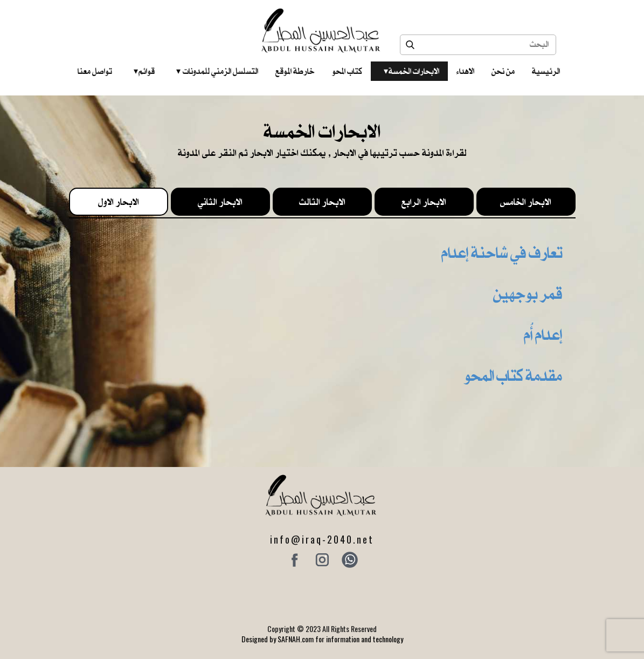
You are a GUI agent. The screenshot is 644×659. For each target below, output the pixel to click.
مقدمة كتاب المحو (513, 375)
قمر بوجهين (528, 293)
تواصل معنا (95, 71)
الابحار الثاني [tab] (220, 202)
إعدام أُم (543, 334)
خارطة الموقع (295, 71)
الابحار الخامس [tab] (526, 202)
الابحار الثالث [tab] (322, 202)
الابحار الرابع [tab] (424, 202)
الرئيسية (546, 71)
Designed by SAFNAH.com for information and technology (322, 639)
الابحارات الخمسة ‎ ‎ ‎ (411, 71)
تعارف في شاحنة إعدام (502, 252)
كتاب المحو (347, 71)
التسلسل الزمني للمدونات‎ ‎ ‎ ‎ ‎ (217, 71)
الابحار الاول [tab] (119, 202)
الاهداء (465, 71)
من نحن (503, 71)
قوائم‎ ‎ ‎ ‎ (144, 71)
